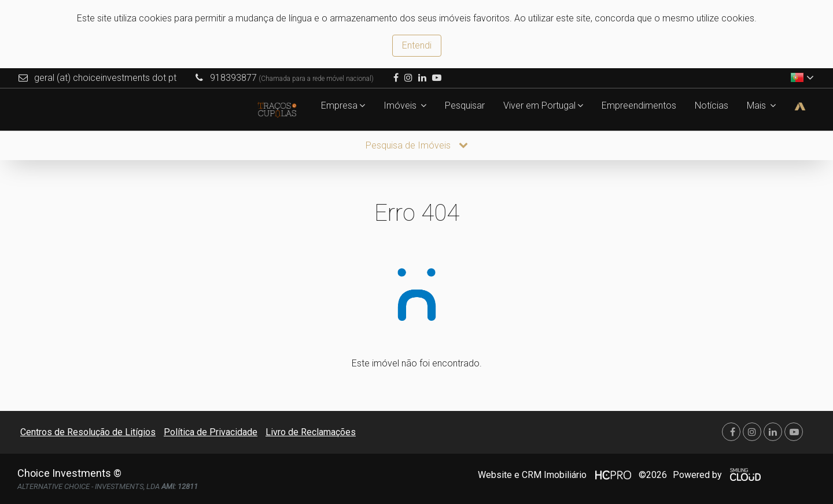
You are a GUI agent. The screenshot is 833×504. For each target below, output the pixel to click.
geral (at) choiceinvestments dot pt (105, 78)
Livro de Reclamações (311, 432)
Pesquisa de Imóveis (417, 145)
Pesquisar (465, 105)
